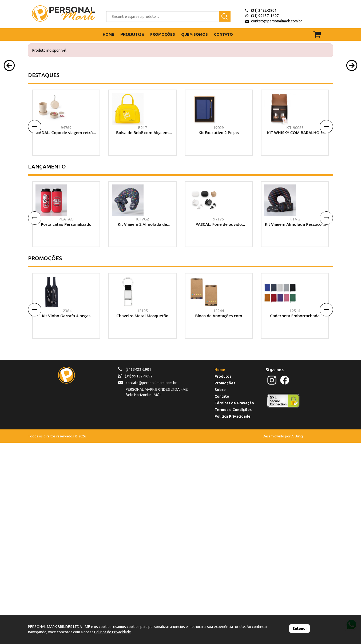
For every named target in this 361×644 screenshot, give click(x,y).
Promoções (225, 584)
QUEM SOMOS (195, 34)
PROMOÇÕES (163, 34)
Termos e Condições (233, 611)
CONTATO (223, 34)
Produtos (223, 578)
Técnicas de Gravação (234, 604)
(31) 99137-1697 (265, 16)
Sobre (220, 591)
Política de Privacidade (113, 632)
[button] (9, 117)
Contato (222, 598)
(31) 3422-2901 (264, 10)
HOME (108, 34)
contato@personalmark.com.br (277, 21)
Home (220, 571)
